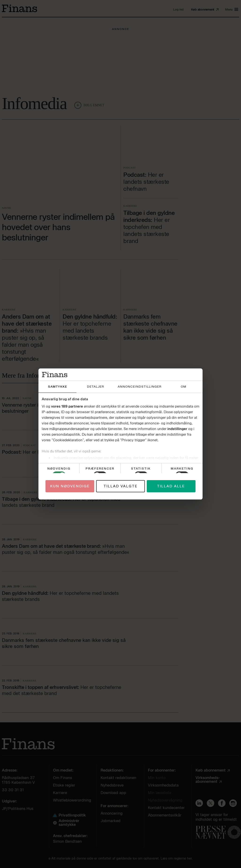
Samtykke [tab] (58, 387)
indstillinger (177, 429)
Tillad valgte (121, 486)
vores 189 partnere (67, 406)
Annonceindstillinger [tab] (140, 387)
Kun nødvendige (70, 486)
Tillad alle (171, 486)
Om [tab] (184, 387)
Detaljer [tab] (96, 387)
